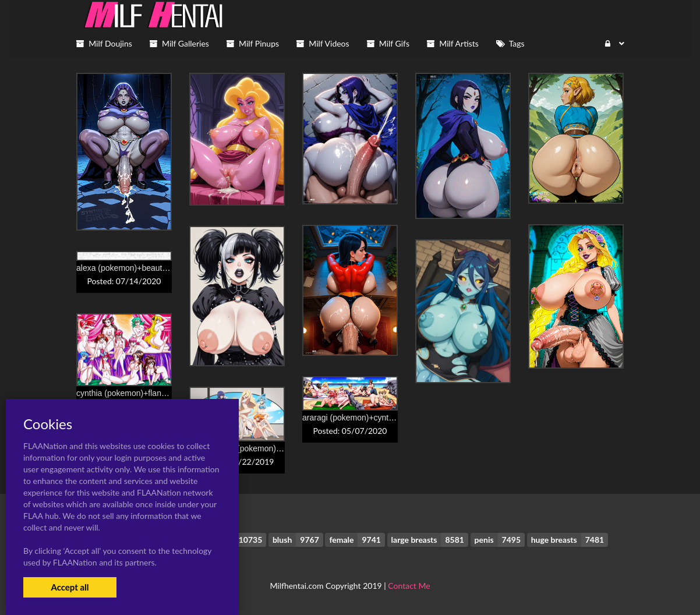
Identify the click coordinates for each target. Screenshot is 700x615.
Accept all (70, 587)
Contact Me (409, 586)
